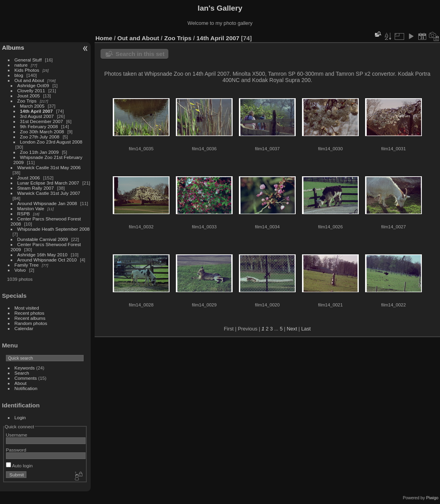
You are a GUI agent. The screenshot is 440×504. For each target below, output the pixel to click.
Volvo (20, 270)
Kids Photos (27, 70)
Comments (26, 378)
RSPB (24, 214)
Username (17, 435)
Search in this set (140, 54)
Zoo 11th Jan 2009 (39, 152)
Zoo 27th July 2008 (40, 137)
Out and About (29, 80)
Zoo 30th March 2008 (42, 132)
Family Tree (27, 265)
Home (104, 38)
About (21, 383)
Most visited (27, 308)
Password (16, 450)
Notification (26, 388)
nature (21, 65)
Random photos (31, 323)
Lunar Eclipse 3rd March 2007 (48, 183)
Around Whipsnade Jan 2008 (47, 203)
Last (306, 329)
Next (292, 329)
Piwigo (432, 498)
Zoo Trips (27, 101)
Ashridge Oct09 (33, 85)
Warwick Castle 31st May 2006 (49, 167)
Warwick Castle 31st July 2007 (49, 193)
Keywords (25, 368)
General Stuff (28, 60)
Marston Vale (31, 208)
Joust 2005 (29, 96)
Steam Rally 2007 (36, 188)
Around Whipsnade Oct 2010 (47, 260)
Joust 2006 (29, 178)
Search (22, 373)
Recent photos (30, 313)
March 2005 (32, 106)
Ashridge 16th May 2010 (43, 255)
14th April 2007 (36, 111)
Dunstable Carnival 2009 (43, 239)
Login (20, 417)
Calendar (24, 328)
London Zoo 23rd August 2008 (51, 142)
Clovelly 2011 (31, 91)
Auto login (19, 466)
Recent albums (30, 318)
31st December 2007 (42, 121)
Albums (13, 48)
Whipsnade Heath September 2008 (54, 229)
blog (19, 75)
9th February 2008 (39, 126)
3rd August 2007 (37, 116)
